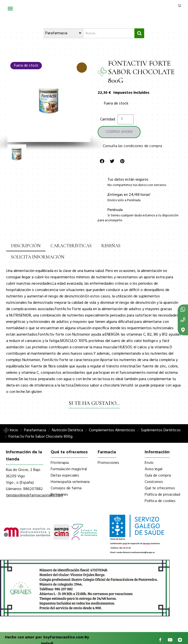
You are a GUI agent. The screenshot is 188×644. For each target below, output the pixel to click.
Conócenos (154, 471)
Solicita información (140, 246)
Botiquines (59, 483)
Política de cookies (160, 490)
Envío (149, 452)
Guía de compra (158, 464)
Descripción (24, 246)
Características (64, 246)
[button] (11, 100)
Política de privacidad (162, 483)
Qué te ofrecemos (160, 477)
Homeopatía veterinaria (70, 471)
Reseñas (99, 246)
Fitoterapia (60, 452)
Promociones (108, 452)
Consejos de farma (66, 477)
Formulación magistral (69, 458)
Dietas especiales (65, 464)
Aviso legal (153, 458)
